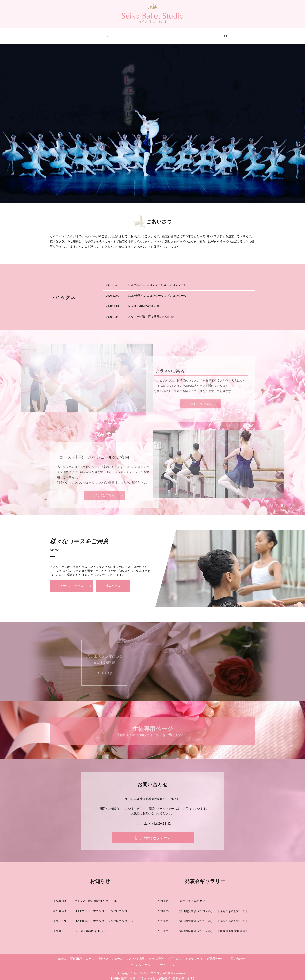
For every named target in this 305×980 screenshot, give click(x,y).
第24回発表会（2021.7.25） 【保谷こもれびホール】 (214, 907)
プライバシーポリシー (142, 961)
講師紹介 (76, 955)
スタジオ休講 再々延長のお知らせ (151, 313)
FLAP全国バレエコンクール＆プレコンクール (157, 281)
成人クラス (113, 582)
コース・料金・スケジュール (104, 955)
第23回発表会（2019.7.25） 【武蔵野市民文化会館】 (214, 927)
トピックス (140, 34)
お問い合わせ (225, 34)
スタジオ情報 (87, 34)
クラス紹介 (114, 34)
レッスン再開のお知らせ (144, 302)
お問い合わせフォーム (153, 834)
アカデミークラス (72, 582)
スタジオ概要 (136, 955)
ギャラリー (166, 34)
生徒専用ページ (195, 34)
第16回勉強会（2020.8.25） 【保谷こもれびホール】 (214, 917)
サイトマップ (169, 961)
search (248, 34)
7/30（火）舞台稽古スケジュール (96, 897)
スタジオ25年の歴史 (192, 897)
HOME (64, 34)
